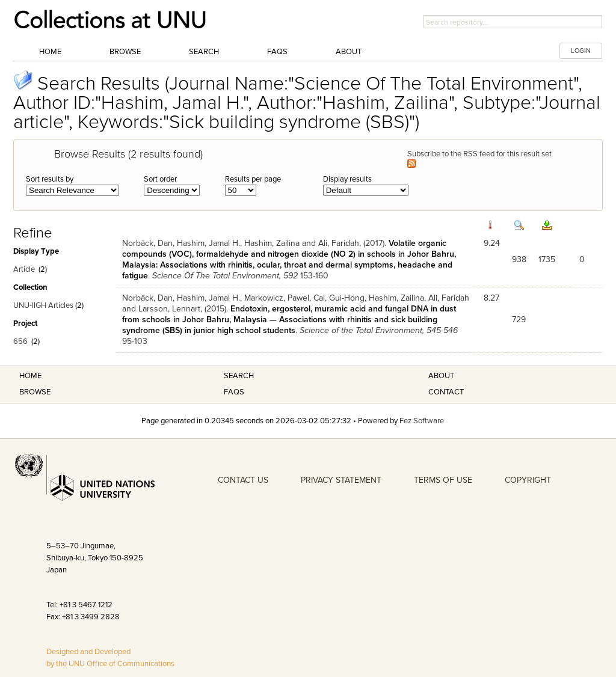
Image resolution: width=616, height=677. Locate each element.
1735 (547, 259)
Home (50, 52)
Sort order (160, 179)
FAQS (234, 392)
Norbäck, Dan (147, 243)
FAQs (277, 52)
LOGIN (581, 51)
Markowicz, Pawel (277, 298)
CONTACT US (243, 480)
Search (204, 52)
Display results (347, 179)
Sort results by (50, 179)
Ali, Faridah (339, 243)
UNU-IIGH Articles (43, 305)
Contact (446, 392)
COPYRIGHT (528, 480)
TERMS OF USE (443, 480)
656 (20, 342)
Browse (125, 52)
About (349, 52)
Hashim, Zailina (272, 243)
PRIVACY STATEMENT (341, 480)
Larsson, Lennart (169, 309)
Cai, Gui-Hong (339, 298)
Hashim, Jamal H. (208, 243)
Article (24, 269)
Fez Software (422, 421)
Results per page (253, 179)
